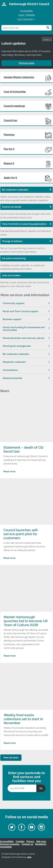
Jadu (29, 857)
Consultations (27, 370)
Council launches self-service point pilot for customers (21, 534)
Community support (27, 303)
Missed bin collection (27, 362)
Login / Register (26, 15)
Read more (9, 471)
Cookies (20, 841)
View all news (11, 758)
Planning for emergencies (27, 346)
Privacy (30, 841)
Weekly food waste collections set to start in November (23, 719)
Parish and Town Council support (27, 311)
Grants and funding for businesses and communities (27, 329)
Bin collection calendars (27, 354)
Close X (47, 39)
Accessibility (26, 11)
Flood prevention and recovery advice (27, 338)
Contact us (27, 844)
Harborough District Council (29, 4)
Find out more (27, 63)
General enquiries (27, 378)
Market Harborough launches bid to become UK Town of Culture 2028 (26, 621)
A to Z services (26, 19)
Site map (41, 841)
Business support (27, 319)
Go (41, 788)
